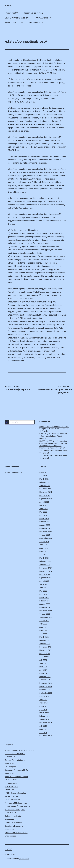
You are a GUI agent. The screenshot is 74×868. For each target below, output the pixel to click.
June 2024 (43, 548)
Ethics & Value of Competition (16, 777)
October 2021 (45, 654)
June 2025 (43, 509)
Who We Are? (34, 23)
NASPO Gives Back (12, 796)
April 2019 (43, 733)
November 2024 (46, 532)
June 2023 (43, 588)
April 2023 (43, 594)
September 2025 (46, 499)
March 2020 (44, 713)
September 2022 (46, 617)
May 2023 (43, 591)
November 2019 (46, 723)
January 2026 (45, 486)
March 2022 (44, 637)
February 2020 (45, 716)
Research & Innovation (33, 13)
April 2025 (43, 515)
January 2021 (45, 680)
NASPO (9, 6)
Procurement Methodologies (16, 803)
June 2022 (43, 627)
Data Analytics (10, 767)
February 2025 (45, 522)
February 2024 (45, 561)
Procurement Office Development (18, 806)
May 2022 (43, 630)
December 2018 (46, 736)
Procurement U (11, 13)
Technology (9, 829)
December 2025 (46, 489)
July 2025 (43, 505)
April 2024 (43, 555)
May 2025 (43, 512)
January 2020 (45, 719)
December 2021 (46, 647)
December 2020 (46, 683)
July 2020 (43, 700)
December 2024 (46, 528)
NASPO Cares (10, 790)
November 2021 (46, 650)
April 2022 (43, 634)
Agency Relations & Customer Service (19, 750)
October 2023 (45, 574)
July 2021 (43, 660)
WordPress (25, 859)
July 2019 (43, 726)
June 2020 (43, 703)
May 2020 (43, 706)
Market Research (11, 786)
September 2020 (46, 693)
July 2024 (43, 545)
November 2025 (46, 492)
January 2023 (45, 604)
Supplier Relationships (13, 823)
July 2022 (43, 624)
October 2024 (45, 535)
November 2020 (46, 686)
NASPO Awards (41, 18)
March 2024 (44, 558)
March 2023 (44, 597)
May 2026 (43, 472)
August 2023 (44, 581)
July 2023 (43, 584)
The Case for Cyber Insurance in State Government (54, 452)
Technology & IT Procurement (16, 833)
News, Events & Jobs (14, 23)
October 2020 (45, 690)
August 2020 (44, 696)
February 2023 (45, 601)
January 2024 (45, 565)
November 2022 (46, 611)
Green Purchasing (12, 780)
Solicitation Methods (13, 816)
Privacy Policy (10, 854)
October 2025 (45, 495)
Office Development (12, 800)
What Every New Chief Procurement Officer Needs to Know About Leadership (53, 436)
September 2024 (46, 538)
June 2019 (43, 729)
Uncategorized (10, 836)
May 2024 (43, 551)
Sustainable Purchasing (14, 826)
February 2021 (45, 677)
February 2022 (45, 640)
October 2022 (45, 614)
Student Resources (12, 819)
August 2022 (44, 621)
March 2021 (44, 673)
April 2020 (43, 709)
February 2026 (45, 482)
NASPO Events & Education (15, 793)
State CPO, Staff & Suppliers (17, 18)
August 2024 (44, 542)
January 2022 (45, 644)
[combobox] (20, 422)
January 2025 (45, 525)
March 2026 (44, 479)
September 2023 (46, 578)
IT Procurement (11, 783)
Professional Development (15, 809)
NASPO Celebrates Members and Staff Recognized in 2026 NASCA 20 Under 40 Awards (54, 429)
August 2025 (44, 502)
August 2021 (44, 657)
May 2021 (43, 667)
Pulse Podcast (10, 813)
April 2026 (43, 476)
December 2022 (46, 607)
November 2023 (46, 571)
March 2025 (44, 518)
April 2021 (43, 670)
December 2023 (46, 568)
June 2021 (43, 663)
